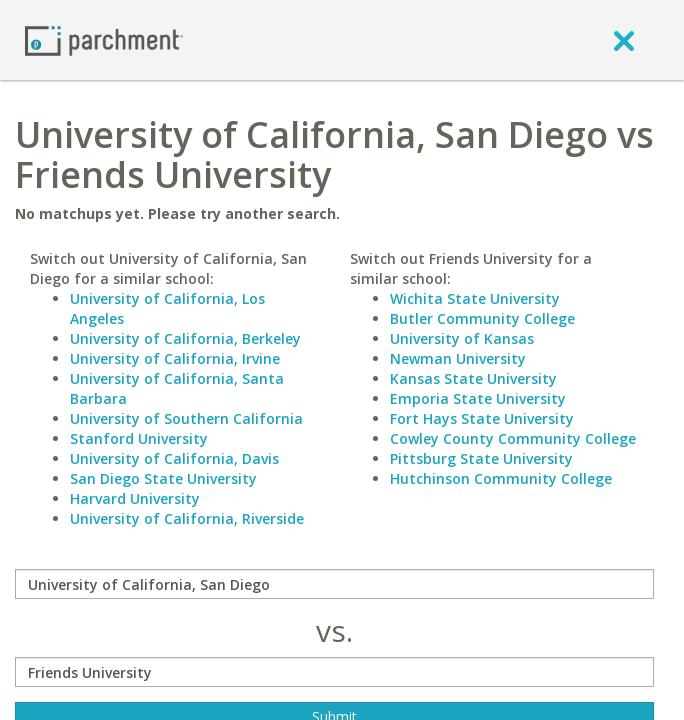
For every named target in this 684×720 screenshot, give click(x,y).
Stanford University (139, 438)
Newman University (458, 358)
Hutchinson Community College (501, 478)
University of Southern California (186, 418)
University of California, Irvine (175, 358)
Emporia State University (478, 398)
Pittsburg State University (481, 458)
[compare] (334, 584)
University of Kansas (462, 338)
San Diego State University (163, 478)
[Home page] (104, 39)
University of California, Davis (174, 458)
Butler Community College (482, 318)
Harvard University (135, 498)
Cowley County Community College (513, 438)
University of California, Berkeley (185, 338)
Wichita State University (475, 298)
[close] (624, 40)
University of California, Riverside (187, 518)
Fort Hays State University (482, 418)
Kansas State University (473, 378)
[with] (334, 672)
